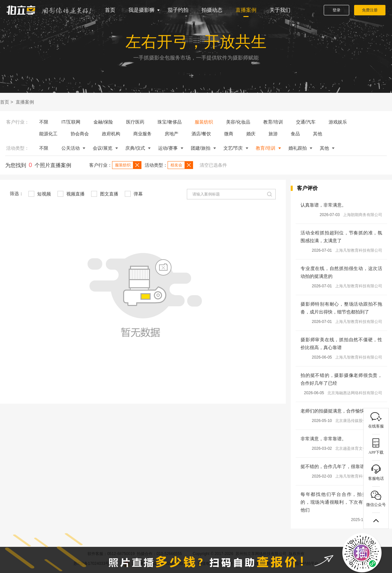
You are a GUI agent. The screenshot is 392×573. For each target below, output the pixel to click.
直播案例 (246, 10)
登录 (336, 10)
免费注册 (370, 10)
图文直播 (105, 194)
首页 (110, 10)
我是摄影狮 (141, 10)
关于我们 (280, 10)
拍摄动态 (212, 10)
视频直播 (71, 194)
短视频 (40, 194)
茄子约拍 (178, 10)
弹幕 (134, 194)
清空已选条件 (213, 165)
